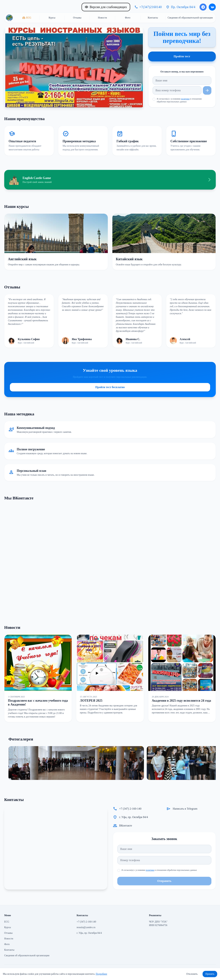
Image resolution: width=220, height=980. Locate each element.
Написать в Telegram (185, 809)
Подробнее (101, 974)
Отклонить (192, 974)
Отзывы (8, 933)
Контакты (9, 950)
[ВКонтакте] (212, 7)
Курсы (8, 927)
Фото (7, 944)
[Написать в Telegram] (203, 7)
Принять (210, 974)
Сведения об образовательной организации (27, 955)
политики (185, 99)
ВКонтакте (126, 826)
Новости (9, 939)
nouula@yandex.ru (86, 927)
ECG (7, 922)
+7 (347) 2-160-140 (130, 809)
